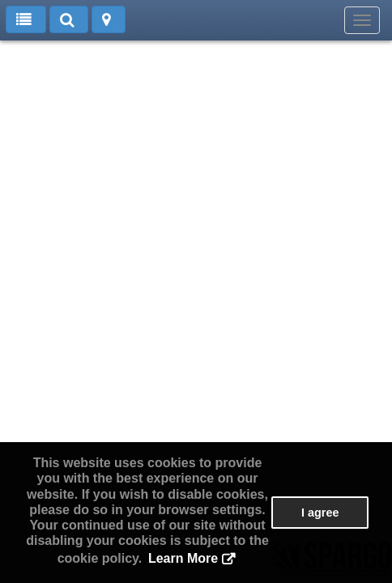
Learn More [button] (183, 558)
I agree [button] (320, 513)
